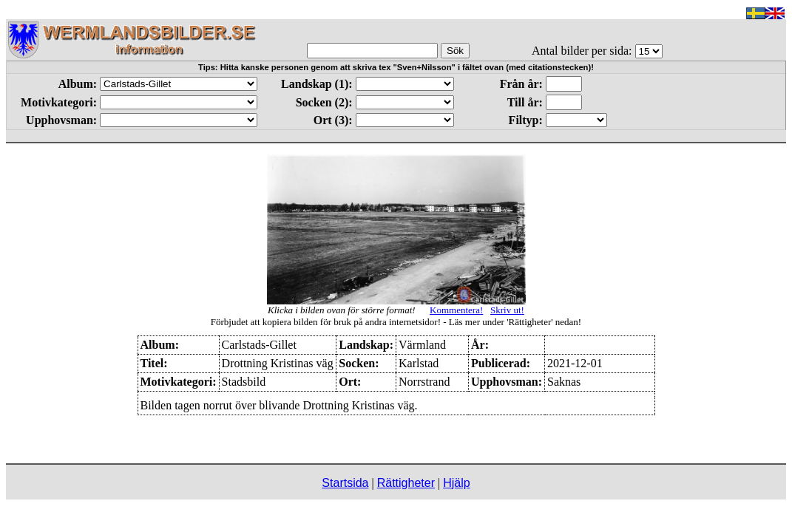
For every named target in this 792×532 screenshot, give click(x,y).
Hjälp (456, 483)
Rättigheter (406, 483)
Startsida (345, 483)
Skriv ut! (507, 310)
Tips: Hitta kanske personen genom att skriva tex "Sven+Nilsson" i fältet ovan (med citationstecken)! (396, 67)
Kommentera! (456, 310)
